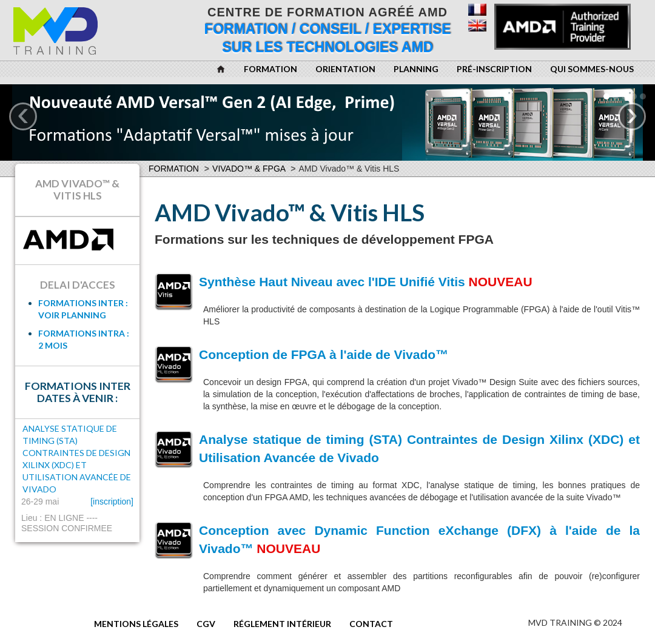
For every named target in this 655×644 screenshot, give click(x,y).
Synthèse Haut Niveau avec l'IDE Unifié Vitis (332, 282)
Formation (174, 169)
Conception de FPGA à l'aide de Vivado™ (324, 354)
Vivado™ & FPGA (249, 169)
